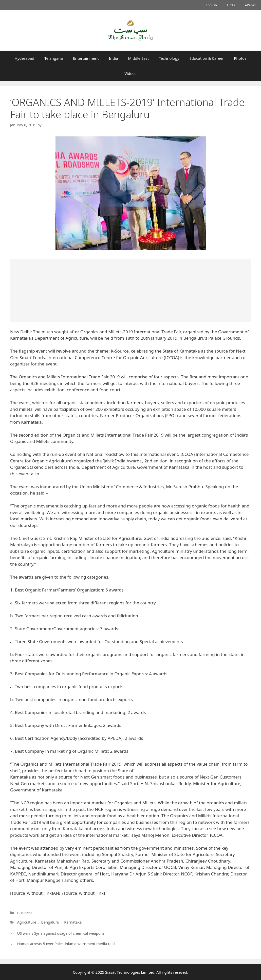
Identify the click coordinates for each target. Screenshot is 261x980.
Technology (169, 58)
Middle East (139, 58)
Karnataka (73, 922)
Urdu (231, 5)
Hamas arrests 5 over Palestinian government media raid (66, 944)
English (211, 5)
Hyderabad (25, 58)
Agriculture (27, 922)
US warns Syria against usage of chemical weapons (61, 933)
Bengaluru (50, 922)
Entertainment (86, 58)
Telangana (54, 58)
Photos (240, 58)
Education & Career (207, 58)
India (114, 58)
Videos (131, 73)
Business (25, 913)
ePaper (250, 5)
